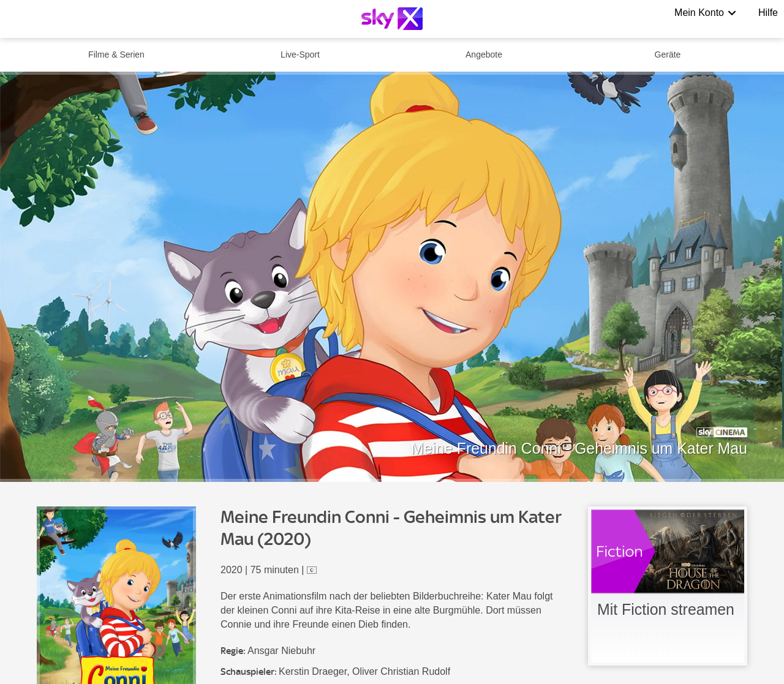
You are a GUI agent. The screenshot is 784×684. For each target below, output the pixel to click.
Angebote (484, 54)
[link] (668, 586)
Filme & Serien (116, 54)
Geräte (668, 54)
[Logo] (392, 19)
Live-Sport (300, 54)
